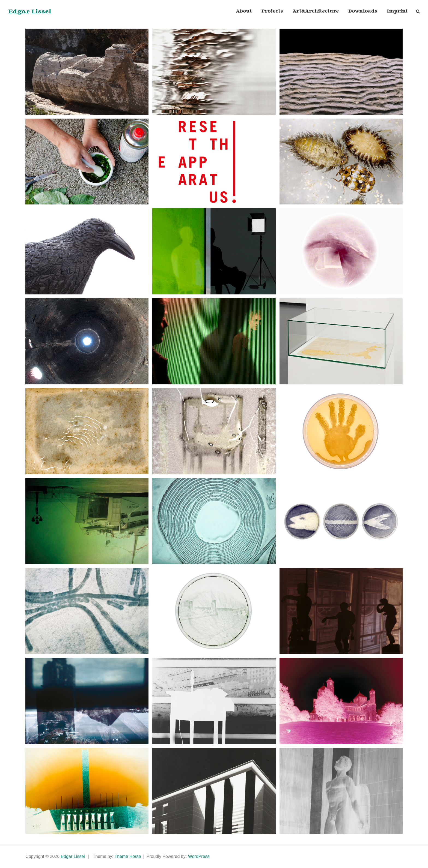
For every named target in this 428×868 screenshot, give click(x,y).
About (244, 11)
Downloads (363, 11)
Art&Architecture (316, 11)
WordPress (199, 856)
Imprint (397, 11)
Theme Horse (128, 856)
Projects (272, 11)
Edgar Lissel (30, 12)
